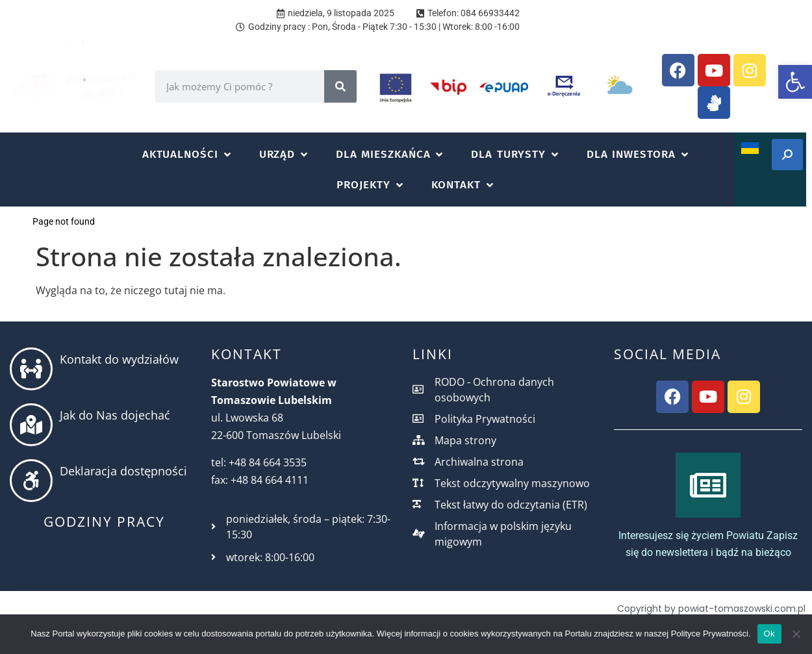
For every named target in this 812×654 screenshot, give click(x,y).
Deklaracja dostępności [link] (123, 471)
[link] (795, 82)
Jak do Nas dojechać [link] (115, 415)
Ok (769, 634)
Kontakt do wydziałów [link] (119, 359)
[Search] (340, 86)
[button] (188, 154)
